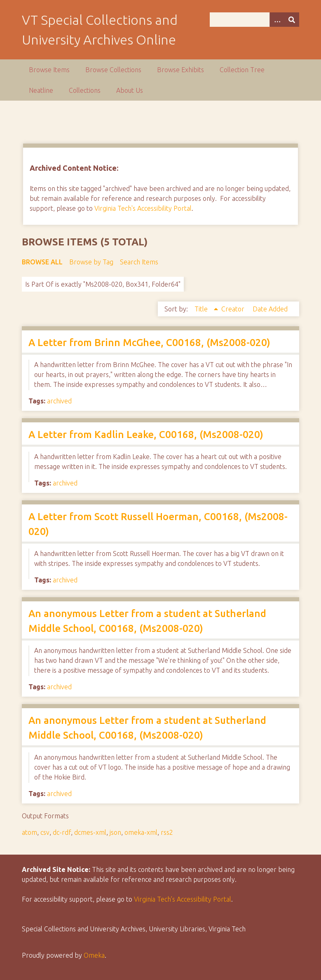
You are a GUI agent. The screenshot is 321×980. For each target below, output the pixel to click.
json (115, 832)
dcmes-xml (90, 832)
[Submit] (292, 20)
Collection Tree (242, 70)
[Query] (254, 20)
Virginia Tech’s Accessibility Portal (183, 899)
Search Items (139, 262)
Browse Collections (113, 70)
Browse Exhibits (180, 70)
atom (29, 832)
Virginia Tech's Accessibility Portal (143, 208)
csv (45, 832)
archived (59, 401)
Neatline (41, 90)
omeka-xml (141, 832)
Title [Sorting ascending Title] (202, 309)
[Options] (277, 20)
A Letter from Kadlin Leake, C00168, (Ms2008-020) (146, 435)
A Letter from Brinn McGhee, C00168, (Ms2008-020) (149, 343)
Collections (85, 90)
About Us (130, 90)
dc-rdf (62, 832)
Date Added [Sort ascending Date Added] (270, 309)
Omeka (94, 955)
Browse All (42, 262)
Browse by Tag (91, 262)
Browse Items (49, 70)
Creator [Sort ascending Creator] (234, 309)
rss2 (167, 832)
